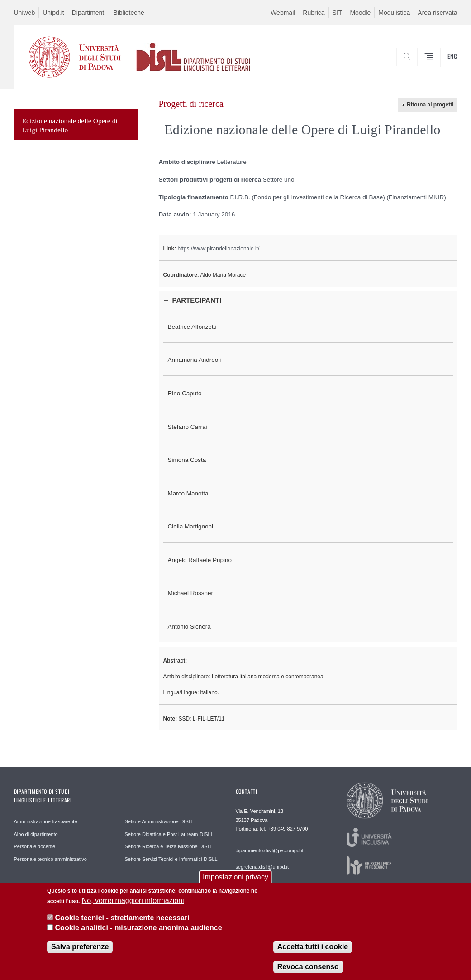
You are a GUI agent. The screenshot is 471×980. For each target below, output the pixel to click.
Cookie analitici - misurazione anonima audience (139, 934)
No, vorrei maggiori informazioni (133, 907)
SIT (338, 13)
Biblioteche (129, 13)
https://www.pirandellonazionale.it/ (219, 249)
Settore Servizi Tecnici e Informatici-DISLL (171, 859)
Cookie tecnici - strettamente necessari (122, 924)
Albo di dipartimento (36, 834)
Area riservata (437, 13)
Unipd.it (53, 13)
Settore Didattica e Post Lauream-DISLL (169, 834)
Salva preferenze (80, 953)
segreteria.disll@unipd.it (262, 867)
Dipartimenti (89, 13)
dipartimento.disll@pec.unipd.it (270, 850)
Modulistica (394, 13)
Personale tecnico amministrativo (50, 859)
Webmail (283, 13)
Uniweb (25, 13)
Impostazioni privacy (235, 883)
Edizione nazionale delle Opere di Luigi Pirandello (70, 125)
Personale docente (35, 846)
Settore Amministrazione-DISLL (159, 821)
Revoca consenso (308, 973)
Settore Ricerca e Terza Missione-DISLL (169, 846)
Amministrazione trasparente (46, 821)
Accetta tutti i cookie (313, 953)
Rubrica (314, 13)
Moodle (360, 13)
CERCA (421, 67)
